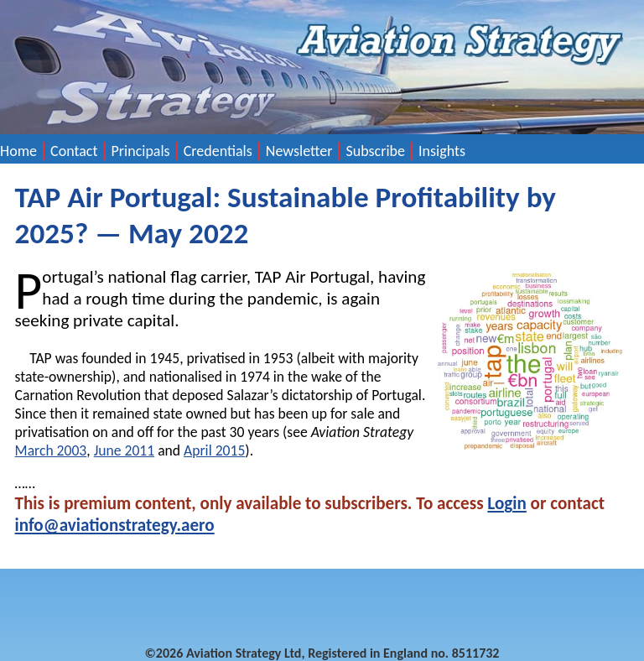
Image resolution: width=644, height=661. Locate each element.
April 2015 (214, 450)
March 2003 (51, 450)
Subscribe (375, 151)
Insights (442, 151)
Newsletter (299, 151)
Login (506, 503)
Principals (141, 151)
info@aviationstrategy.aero (115, 525)
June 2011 (125, 450)
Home (18, 151)
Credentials (218, 151)
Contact (74, 151)
